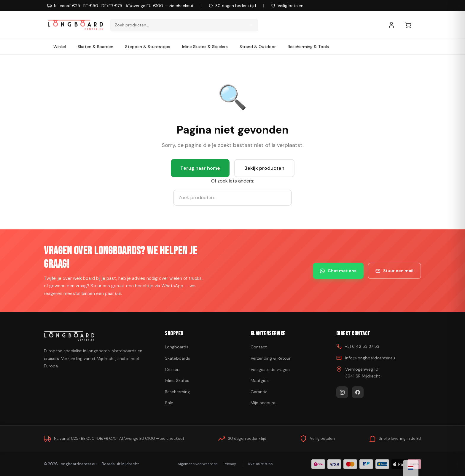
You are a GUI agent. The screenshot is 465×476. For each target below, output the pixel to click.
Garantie (259, 392)
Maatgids (260, 380)
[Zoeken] (251, 25)
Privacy (230, 464)
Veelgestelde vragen (270, 369)
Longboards (177, 347)
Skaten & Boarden (95, 47)
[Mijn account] (394, 25)
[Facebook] (358, 392)
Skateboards (177, 358)
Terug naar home (200, 168)
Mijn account (263, 403)
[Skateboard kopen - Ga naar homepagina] (75, 25)
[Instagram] (342, 392)
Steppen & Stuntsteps (148, 47)
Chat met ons (338, 271)
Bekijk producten (264, 168)
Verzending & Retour (271, 358)
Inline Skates (177, 380)
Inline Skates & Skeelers (205, 47)
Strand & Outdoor (258, 47)
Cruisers (173, 369)
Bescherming (177, 392)
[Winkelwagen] (411, 25)
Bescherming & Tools (308, 47)
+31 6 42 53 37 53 (362, 346)
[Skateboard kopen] (97, 336)
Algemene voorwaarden (198, 464)
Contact (259, 347)
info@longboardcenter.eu (370, 358)
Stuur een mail (394, 271)
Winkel (60, 47)
